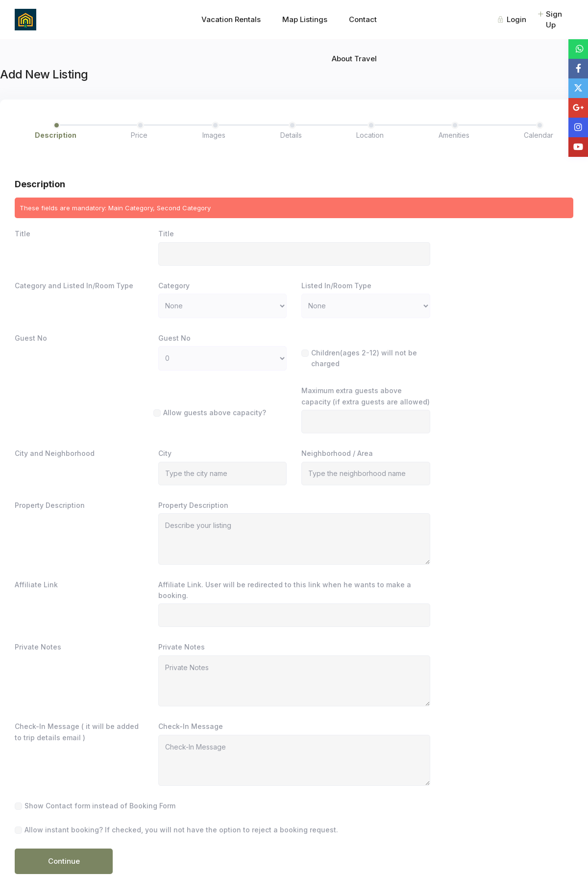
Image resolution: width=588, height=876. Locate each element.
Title (23, 234)
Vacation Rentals (231, 19)
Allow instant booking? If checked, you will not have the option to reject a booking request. (181, 830)
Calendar (539, 135)
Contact (363, 19)
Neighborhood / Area (337, 453)
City (165, 453)
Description (56, 135)
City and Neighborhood (55, 453)
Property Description (50, 505)
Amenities (454, 135)
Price (139, 135)
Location (370, 135)
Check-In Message (191, 726)
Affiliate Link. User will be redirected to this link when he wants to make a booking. (285, 590)
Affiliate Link (36, 585)
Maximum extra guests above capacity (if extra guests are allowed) (366, 396)
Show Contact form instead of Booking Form (100, 806)
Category (174, 286)
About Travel (354, 59)
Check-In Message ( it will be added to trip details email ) (77, 732)
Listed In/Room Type (336, 286)
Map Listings (305, 19)
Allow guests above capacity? (215, 413)
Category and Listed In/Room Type (74, 286)
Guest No (31, 338)
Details (291, 135)
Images (214, 135)
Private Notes (38, 647)
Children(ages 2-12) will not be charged (364, 358)
